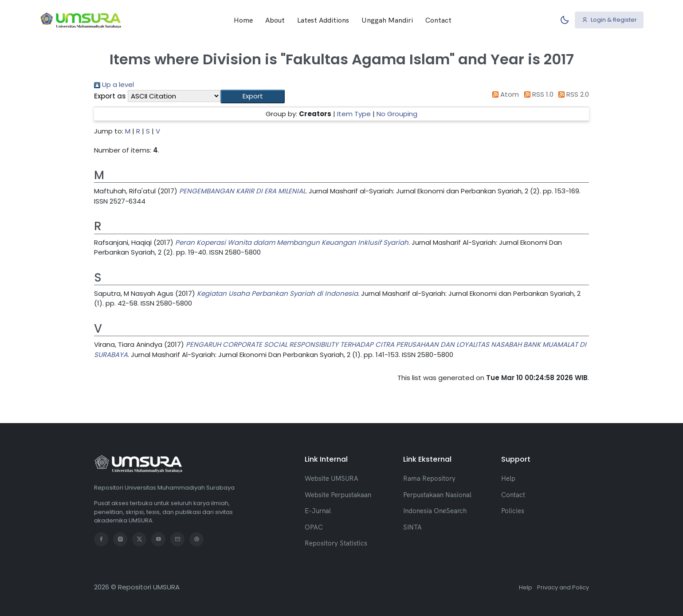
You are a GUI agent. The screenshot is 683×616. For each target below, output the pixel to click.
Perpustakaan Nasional (437, 495)
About (275, 20)
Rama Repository (429, 478)
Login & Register (609, 20)
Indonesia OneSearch (435, 511)
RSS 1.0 (537, 94)
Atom (504, 94)
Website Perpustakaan (338, 495)
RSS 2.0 (572, 94)
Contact (438, 20)
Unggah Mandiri (387, 20)
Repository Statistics (336, 543)
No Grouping (397, 114)
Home (243, 20)
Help (508, 478)
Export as (110, 96)
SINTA (412, 527)
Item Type (354, 114)
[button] (253, 96)
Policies (513, 511)
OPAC (314, 527)
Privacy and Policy (563, 587)
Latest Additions (323, 20)
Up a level (114, 84)
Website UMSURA (332, 478)
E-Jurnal (318, 511)
